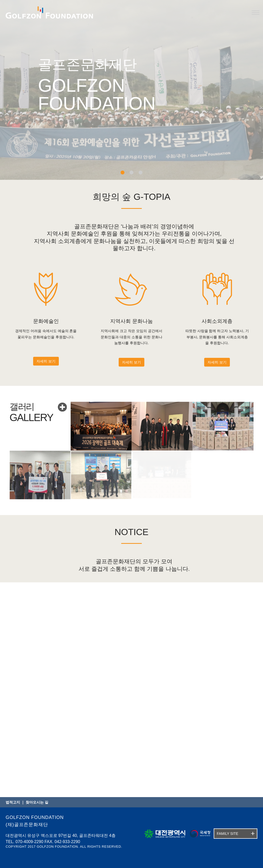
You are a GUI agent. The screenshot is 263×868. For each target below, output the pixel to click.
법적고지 (13, 802)
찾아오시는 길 (37, 802)
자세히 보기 (46, 361)
